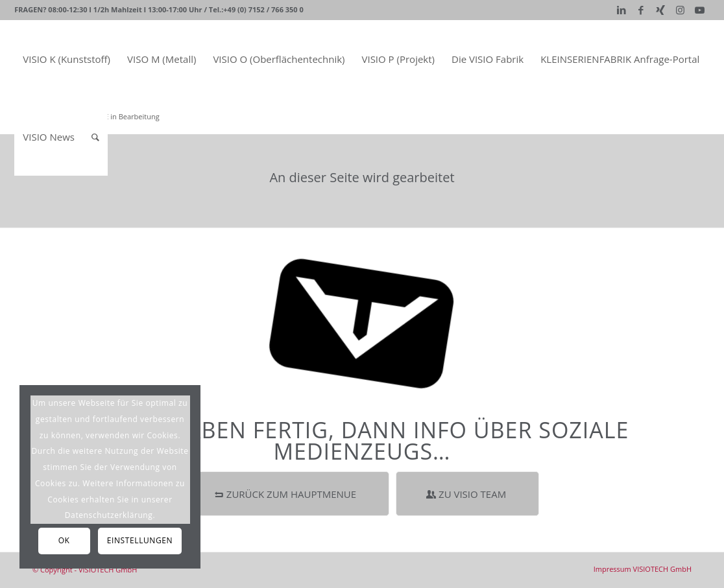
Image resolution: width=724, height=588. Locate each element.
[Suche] (95, 137)
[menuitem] (66, 59)
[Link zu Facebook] (641, 10)
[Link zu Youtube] (700, 10)
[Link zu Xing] (661, 10)
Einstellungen (140, 540)
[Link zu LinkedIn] (622, 10)
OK (64, 540)
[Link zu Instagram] (680, 10)
